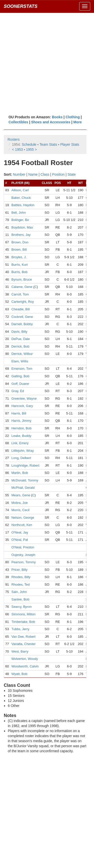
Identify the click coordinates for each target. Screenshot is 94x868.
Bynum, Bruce (22, 279)
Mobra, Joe (19, 503)
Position (58, 174)
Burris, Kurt (19, 265)
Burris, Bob (19, 272)
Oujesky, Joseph (23, 555)
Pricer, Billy (19, 570)
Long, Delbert (21, 458)
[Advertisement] (47, 64)
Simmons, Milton (23, 614)
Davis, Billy (19, 332)
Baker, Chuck (21, 198)
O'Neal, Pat (20, 540)
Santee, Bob (20, 599)
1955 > (31, 149)
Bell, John (18, 213)
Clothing (73, 117)
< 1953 (17, 149)
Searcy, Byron (21, 607)
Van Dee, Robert (23, 637)
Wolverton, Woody (25, 659)
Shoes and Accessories (51, 122)
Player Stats (70, 144)
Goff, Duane (20, 384)
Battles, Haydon (23, 205)
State (72, 174)
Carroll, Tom (20, 294)
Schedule (29, 144)
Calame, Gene (22, 287)
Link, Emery (20, 443)
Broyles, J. (19, 257)
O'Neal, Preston (23, 547)
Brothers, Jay (21, 235)
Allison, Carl (20, 190)
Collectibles (18, 122)
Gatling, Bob (20, 376)
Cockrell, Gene (22, 317)
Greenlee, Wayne (24, 399)
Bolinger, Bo (20, 220)
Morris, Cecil (20, 510)
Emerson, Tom (22, 369)
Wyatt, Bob (19, 674)
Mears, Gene (21, 495)
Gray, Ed (18, 391)
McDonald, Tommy (25, 480)
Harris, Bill (19, 413)
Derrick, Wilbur (22, 354)
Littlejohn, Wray (22, 451)
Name (33, 174)
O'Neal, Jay (20, 532)
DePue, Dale (21, 339)
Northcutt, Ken (22, 525)
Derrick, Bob (20, 346)
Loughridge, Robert (25, 465)
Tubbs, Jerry (20, 629)
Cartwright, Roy (23, 302)
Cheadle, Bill (20, 309)
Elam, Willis (20, 361)
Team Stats (48, 144)
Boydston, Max (22, 227)
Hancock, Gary (22, 406)
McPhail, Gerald (23, 488)
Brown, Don (20, 242)
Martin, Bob (20, 473)
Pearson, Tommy (23, 562)
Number (19, 174)
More (78, 122)
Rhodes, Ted (20, 584)
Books (57, 117)
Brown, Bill (19, 250)
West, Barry (20, 651)
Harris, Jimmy (21, 421)
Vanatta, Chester (23, 644)
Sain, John (19, 592)
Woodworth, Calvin (25, 666)
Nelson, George (23, 518)
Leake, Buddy (21, 436)
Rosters (14, 139)
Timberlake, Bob (23, 622)
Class (45, 174)
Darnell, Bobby (22, 324)
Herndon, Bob (21, 428)
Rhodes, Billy (21, 577)
